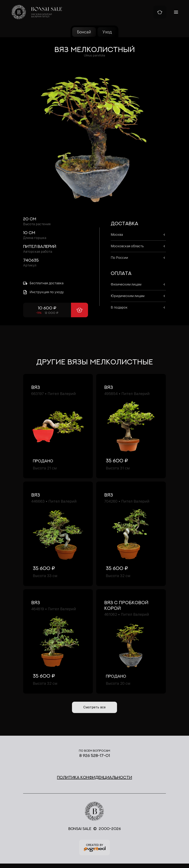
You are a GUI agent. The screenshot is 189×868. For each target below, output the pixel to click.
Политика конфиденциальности (94, 780)
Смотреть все (95, 709)
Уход (107, 32)
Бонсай (84, 32)
